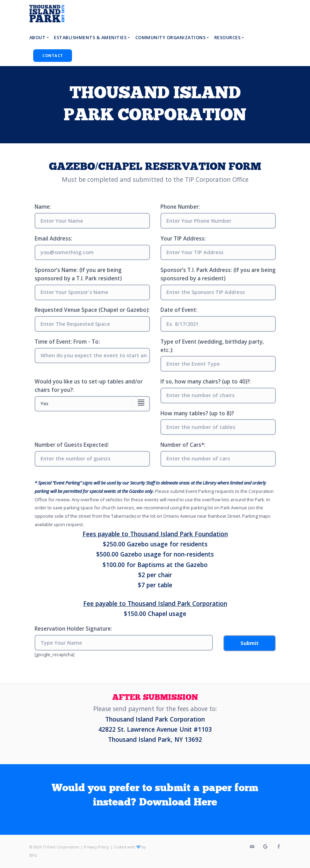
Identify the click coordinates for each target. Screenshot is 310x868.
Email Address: (53, 239)
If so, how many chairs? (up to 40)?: (206, 382)
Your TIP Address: (183, 239)
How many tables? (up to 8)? (197, 413)
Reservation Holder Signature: (73, 629)
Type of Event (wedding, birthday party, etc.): (212, 346)
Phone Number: (180, 207)
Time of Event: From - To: (67, 342)
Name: (43, 207)
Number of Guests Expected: (72, 445)
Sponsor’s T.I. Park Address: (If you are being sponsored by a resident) (218, 274)
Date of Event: (179, 310)
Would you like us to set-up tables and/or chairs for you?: (89, 386)
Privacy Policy (97, 847)
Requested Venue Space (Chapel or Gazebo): (92, 310)
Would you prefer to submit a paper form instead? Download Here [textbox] (155, 795)
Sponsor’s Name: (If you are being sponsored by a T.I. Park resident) (78, 274)
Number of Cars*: (183, 445)
